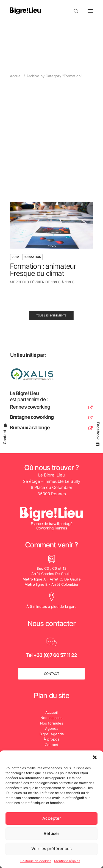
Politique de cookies (36, 861)
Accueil (16, 76)
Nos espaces (51, 718)
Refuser (51, 833)
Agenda (52, 728)
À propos (51, 739)
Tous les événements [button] (51, 316)
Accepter (52, 818)
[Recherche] (74, 11)
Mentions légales (67, 861)
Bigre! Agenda (52, 734)
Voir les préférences (51, 849)
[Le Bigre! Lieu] (25, 11)
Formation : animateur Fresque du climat (43, 270)
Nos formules (52, 723)
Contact (51, 745)
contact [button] (52, 674)
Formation (32, 257)
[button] (95, 757)
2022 (15, 257)
